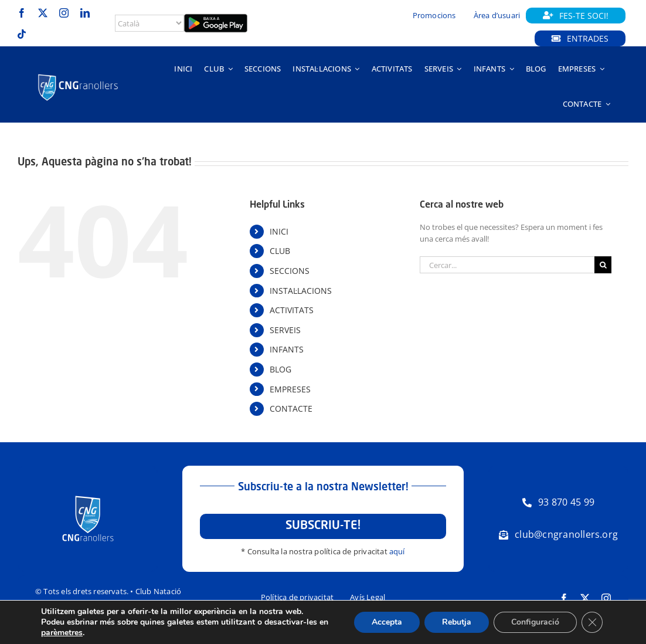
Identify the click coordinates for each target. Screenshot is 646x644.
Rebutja (457, 622)
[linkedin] (85, 13)
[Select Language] (149, 23)
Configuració (535, 622)
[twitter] (43, 13)
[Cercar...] (507, 265)
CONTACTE (291, 409)
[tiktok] (22, 34)
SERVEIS (285, 330)
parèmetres (62, 633)
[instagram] (64, 13)
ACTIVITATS (292, 310)
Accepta (387, 622)
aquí (397, 551)
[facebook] (22, 13)
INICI (279, 231)
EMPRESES (290, 389)
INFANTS (287, 349)
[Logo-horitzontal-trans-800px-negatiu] (78, 75)
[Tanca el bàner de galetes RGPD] (592, 622)
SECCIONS (290, 271)
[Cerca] (603, 265)
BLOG (280, 369)
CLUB (280, 251)
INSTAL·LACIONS (301, 291)
